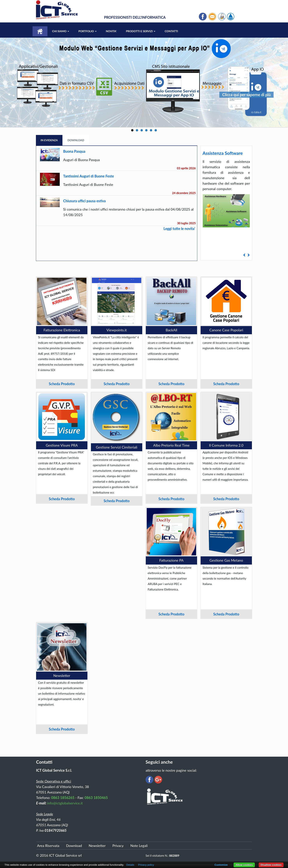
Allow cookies (244, 865)
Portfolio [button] (87, 31)
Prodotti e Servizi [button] (141, 31)
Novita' (111, 31)
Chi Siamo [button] (61, 31)
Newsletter (97, 846)
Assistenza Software (223, 153)
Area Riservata (48, 846)
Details (130, 865)
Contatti (171, 31)
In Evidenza (49, 140)
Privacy (118, 846)
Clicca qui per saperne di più (246, 95)
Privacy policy (146, 865)
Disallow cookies (271, 865)
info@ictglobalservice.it (65, 803)
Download (76, 140)
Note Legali (139, 846)
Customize (221, 865)
